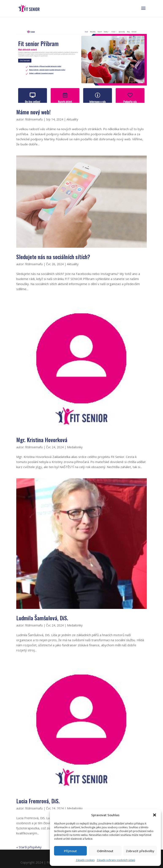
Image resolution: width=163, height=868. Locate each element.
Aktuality (72, 119)
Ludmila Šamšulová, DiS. (42, 618)
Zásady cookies (85, 860)
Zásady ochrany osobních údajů (116, 860)
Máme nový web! (33, 112)
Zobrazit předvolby (140, 851)
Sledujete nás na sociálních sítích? (53, 257)
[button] (155, 815)
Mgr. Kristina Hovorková (42, 440)
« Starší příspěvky (29, 847)
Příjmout (70, 851)
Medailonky (75, 447)
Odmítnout (105, 851)
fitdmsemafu (34, 119)
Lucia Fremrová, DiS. (38, 801)
